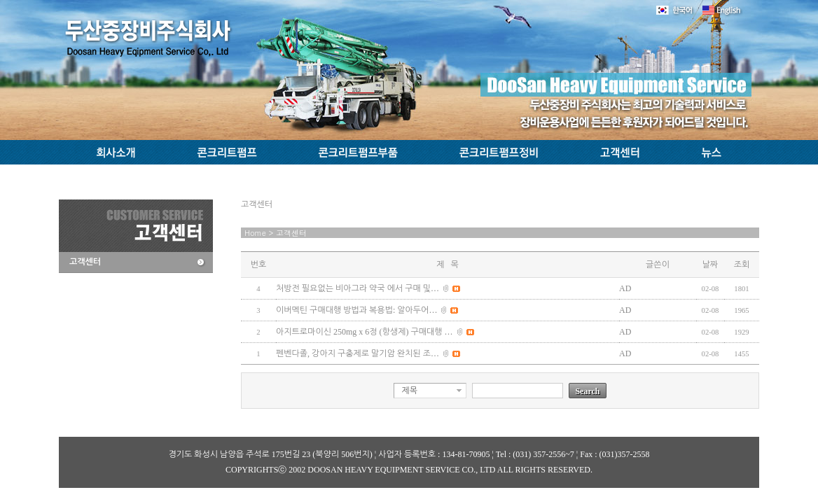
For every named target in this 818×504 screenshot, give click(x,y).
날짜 (710, 265)
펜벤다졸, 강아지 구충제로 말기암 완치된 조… (358, 353)
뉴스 (716, 152)
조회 (742, 265)
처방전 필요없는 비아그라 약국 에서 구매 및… (358, 288)
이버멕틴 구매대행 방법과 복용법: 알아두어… (356, 310)
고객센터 (621, 152)
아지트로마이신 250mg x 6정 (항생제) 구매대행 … (365, 332)
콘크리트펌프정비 (499, 152)
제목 (409, 391)
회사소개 (113, 152)
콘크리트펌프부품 (360, 152)
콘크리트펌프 (229, 152)
